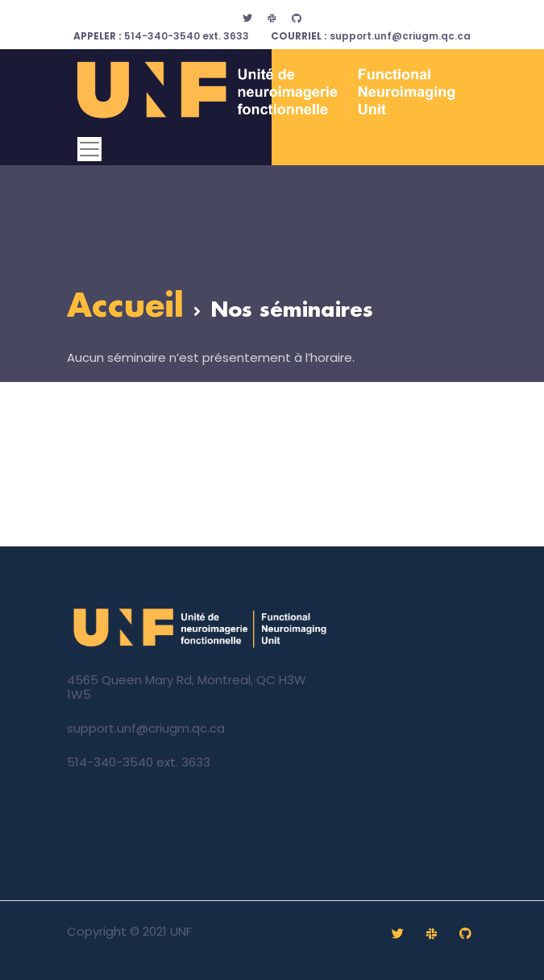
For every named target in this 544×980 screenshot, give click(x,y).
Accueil (125, 307)
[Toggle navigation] (89, 149)
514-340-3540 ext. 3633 (161, 36)
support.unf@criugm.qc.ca (371, 36)
